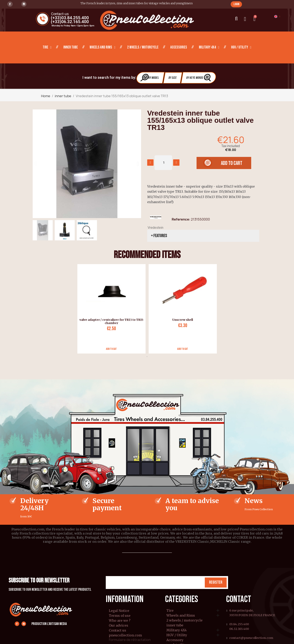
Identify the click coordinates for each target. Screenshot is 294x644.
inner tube (71, 47)
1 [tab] (147, 357)
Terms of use (120, 616)
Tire (47, 47)
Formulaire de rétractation (130, 640)
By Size (173, 78)
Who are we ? (120, 620)
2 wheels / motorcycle (143, 47)
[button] (236, 4)
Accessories (179, 47)
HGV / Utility (241, 47)
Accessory (175, 640)
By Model (150, 78)
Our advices (119, 625)
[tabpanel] (110, 309)
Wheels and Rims (102, 47)
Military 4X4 (209, 47)
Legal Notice (119, 611)
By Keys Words (199, 78)
